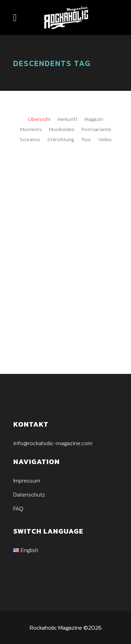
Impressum (27, 480)
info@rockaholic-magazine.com (53, 443)
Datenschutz (29, 494)
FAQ (18, 508)
